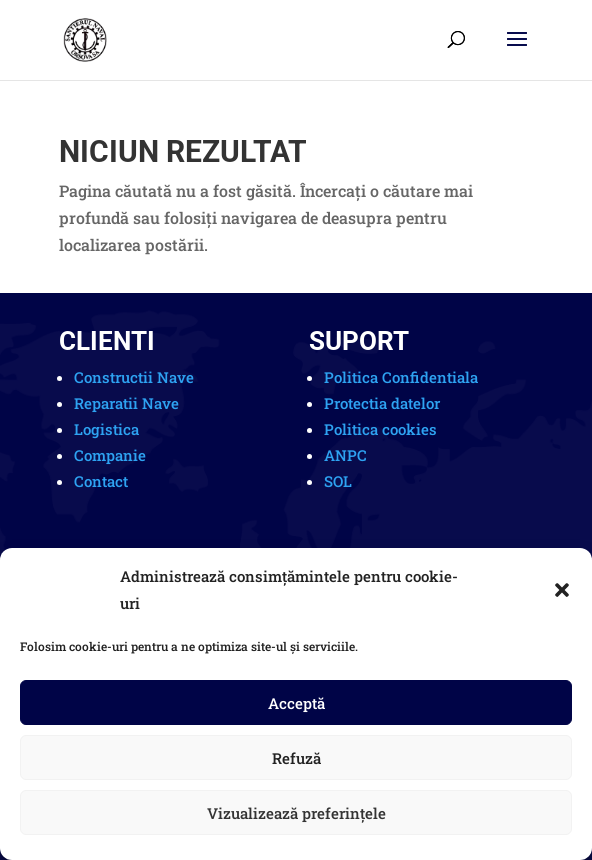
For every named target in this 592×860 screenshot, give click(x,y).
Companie (110, 455)
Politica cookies (380, 429)
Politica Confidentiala (401, 377)
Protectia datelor (382, 403)
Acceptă (296, 703)
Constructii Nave (134, 377)
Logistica (106, 429)
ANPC (345, 455)
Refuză (296, 758)
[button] (562, 590)
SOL (338, 481)
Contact (101, 481)
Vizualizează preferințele (296, 813)
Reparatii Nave (126, 403)
